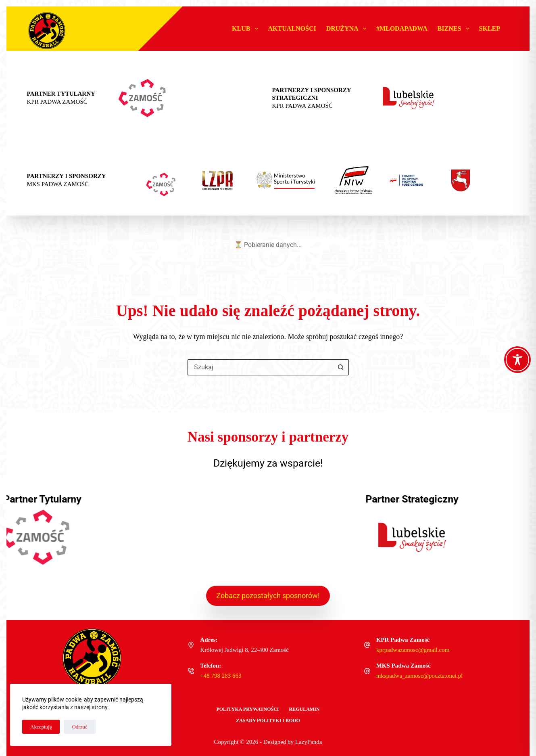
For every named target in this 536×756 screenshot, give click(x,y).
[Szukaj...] (260, 367)
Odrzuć (79, 727)
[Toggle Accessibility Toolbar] (517, 360)
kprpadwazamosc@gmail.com (413, 650)
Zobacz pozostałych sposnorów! (268, 596)
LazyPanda (309, 742)
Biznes (455, 29)
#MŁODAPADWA (402, 28)
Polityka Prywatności (247, 709)
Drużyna (348, 29)
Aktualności (292, 28)
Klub (247, 29)
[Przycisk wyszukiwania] (341, 367)
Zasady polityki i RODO (268, 720)
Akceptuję (41, 727)
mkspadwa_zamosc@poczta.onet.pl (420, 676)
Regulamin (304, 709)
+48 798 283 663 (221, 676)
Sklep (490, 28)
